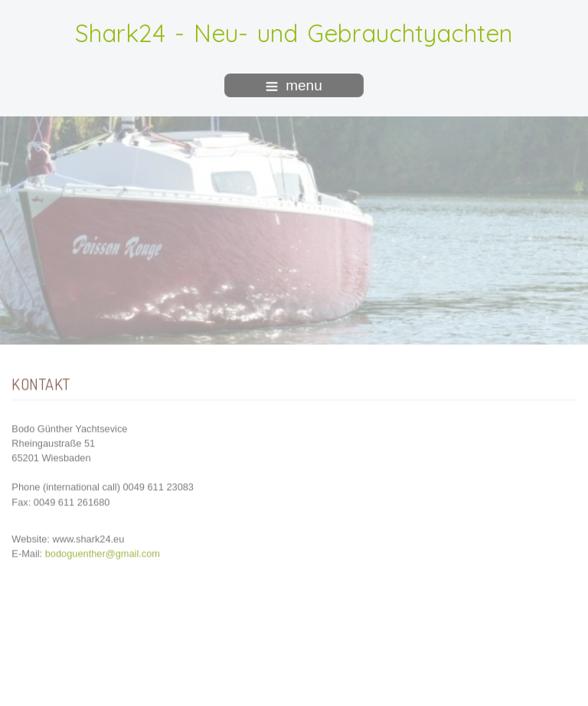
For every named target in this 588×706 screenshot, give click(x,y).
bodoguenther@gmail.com (103, 552)
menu (294, 85)
